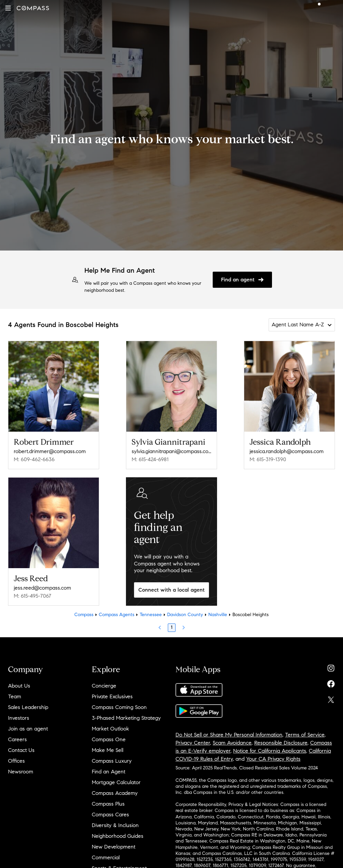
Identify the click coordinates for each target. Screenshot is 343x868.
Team (15, 696)
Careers (17, 739)
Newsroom (21, 772)
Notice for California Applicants (270, 751)
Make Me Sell (108, 750)
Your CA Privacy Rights (273, 759)
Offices (16, 761)
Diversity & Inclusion (115, 825)
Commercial (106, 857)
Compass (84, 615)
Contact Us (21, 750)
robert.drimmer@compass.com (50, 451)
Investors (19, 718)
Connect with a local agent (171, 590)
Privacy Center (193, 743)
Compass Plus (108, 804)
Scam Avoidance (232, 743)
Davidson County (185, 615)
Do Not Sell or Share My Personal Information (229, 735)
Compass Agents (117, 615)
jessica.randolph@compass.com (287, 451)
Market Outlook (110, 729)
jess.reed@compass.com (42, 588)
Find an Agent (109, 772)
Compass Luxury (112, 761)
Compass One (109, 739)
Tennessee (151, 615)
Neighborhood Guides (118, 836)
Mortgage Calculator (116, 782)
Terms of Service (305, 735)
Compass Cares (110, 815)
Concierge (104, 686)
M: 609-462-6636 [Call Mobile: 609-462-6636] (34, 459)
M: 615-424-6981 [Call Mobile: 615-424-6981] (150, 459)
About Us (19, 686)
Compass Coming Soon (119, 707)
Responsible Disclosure (281, 743)
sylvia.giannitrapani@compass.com (171, 451)
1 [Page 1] (172, 627)
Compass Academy (115, 793)
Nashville (218, 615)
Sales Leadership (28, 707)
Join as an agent (28, 729)
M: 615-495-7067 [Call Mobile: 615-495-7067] (32, 596)
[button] (8, 8)
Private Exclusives (112, 696)
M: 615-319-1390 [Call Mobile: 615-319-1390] (268, 459)
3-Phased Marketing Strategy (126, 718)
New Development (114, 847)
